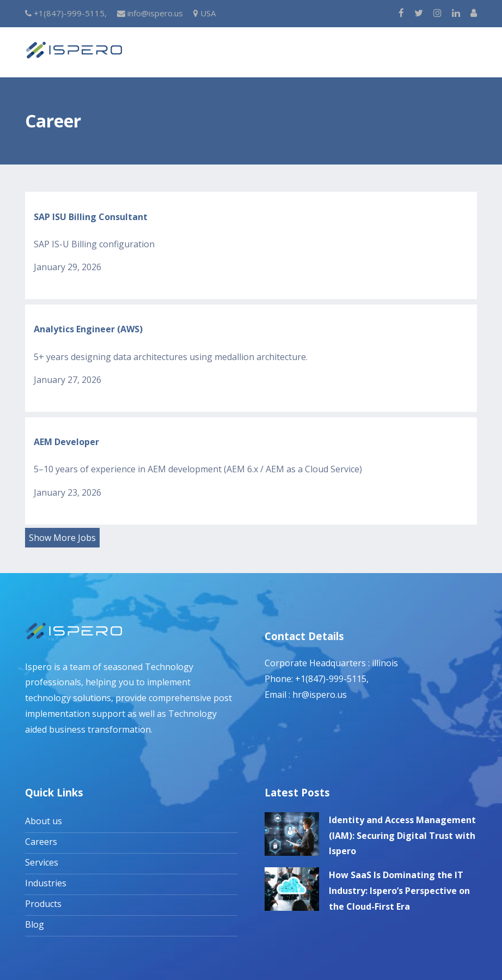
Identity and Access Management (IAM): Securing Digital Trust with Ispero (402, 836)
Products (43, 904)
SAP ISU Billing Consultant (91, 217)
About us (44, 821)
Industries (46, 883)
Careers (41, 842)
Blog (35, 924)
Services (42, 862)
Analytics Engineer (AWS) (88, 329)
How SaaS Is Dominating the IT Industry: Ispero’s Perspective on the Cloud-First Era (399, 891)
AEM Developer (66, 442)
